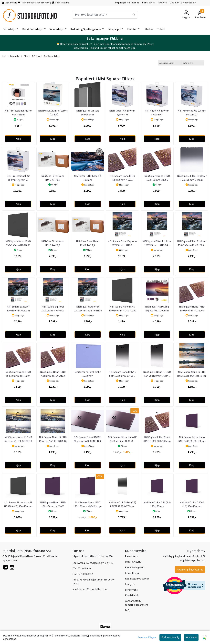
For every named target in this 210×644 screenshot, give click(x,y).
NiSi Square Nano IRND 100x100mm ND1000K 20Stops (18, 376)
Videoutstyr (57, 29)
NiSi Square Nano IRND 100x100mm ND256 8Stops (122, 180)
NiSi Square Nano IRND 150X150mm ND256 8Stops (157, 180)
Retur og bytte (133, 562)
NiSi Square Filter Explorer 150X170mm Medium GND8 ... (192, 180)
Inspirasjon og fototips (127, 3)
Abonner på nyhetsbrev (190, 569)
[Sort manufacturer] (169, 63)
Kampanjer (114, 29)
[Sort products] (193, 63)
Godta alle (191, 637)
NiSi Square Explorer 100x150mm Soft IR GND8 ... (88, 310)
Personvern (131, 556)
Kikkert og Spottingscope (86, 29)
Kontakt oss (148, 3)
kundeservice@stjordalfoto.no (90, 589)
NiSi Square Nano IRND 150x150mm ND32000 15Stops (18, 245)
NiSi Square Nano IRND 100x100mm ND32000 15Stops (192, 310)
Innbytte (162, 3)
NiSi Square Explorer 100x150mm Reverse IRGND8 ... (53, 310)
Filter (25, 56)
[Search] (105, 15)
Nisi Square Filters (50, 56)
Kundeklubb (132, 595)
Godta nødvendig (170, 637)
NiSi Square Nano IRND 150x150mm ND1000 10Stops (53, 506)
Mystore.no (12, 560)
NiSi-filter (35, 56)
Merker (149, 29)
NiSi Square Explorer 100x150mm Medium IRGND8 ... (18, 310)
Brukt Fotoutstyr (33, 29)
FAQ (127, 610)
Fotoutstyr (9, 29)
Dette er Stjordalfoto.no (183, 3)
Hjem (4, 56)
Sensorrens (131, 590)
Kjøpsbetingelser (135, 567)
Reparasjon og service (137, 579)
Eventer (132, 29)
